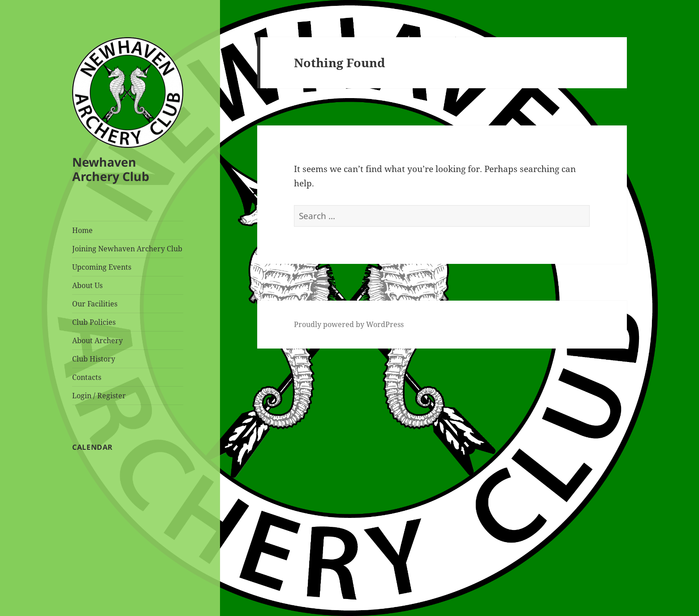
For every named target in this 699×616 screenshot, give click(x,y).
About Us (87, 285)
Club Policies (94, 322)
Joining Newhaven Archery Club (127, 249)
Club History (94, 359)
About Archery (97, 340)
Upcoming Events (102, 267)
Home (82, 230)
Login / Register (99, 396)
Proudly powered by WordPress (349, 324)
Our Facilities (95, 304)
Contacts (87, 377)
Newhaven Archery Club (111, 169)
